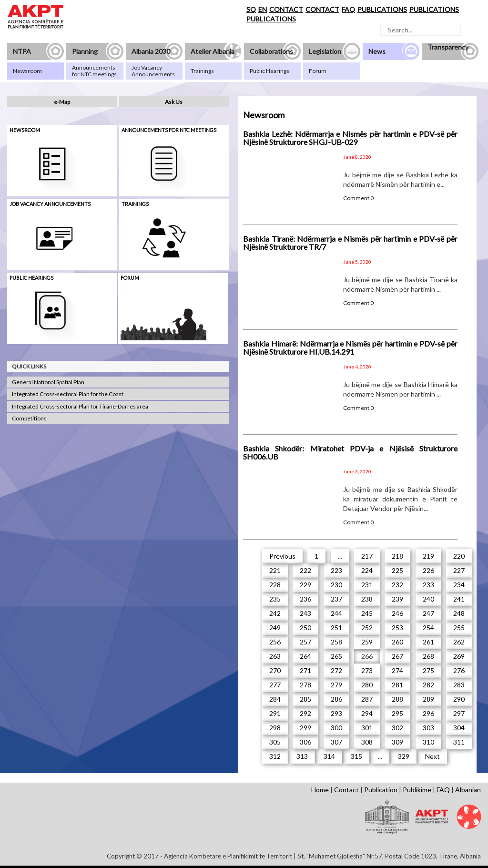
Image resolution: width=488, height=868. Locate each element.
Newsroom (25, 130)
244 (336, 613)
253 (397, 628)
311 (459, 742)
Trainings (135, 204)
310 (428, 742)
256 (275, 642)
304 (459, 728)
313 (302, 756)
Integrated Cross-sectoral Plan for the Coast (68, 394)
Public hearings (31, 278)
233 (428, 585)
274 (397, 670)
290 (459, 699)
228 (275, 585)
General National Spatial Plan (48, 382)
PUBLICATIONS (382, 9)
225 (397, 570)
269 (459, 656)
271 (305, 670)
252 (367, 628)
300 (336, 728)
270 (275, 670)
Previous (282, 556)
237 (336, 599)
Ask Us (174, 102)
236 (305, 599)
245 (367, 613)
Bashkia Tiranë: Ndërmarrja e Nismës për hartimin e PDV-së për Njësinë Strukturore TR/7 (350, 243)
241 (459, 599)
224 (367, 570)
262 (459, 642)
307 (336, 742)
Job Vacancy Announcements (50, 204)
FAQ (348, 9)
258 (336, 642)
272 (336, 670)
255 (459, 628)
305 (275, 742)
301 (367, 728)
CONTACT (286, 9)
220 (459, 556)
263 (275, 656)
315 (356, 756)
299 (305, 728)
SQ (251, 9)
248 (459, 613)
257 (305, 642)
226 (428, 570)
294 (367, 713)
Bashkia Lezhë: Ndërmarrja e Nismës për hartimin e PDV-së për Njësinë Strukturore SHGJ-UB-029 (350, 138)
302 (397, 728)
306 (305, 742)
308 (367, 742)
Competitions (29, 418)
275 (428, 670)
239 (397, 599)
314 (329, 756)
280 (367, 685)
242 (275, 613)
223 (336, 570)
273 (367, 670)
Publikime (417, 790)
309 (397, 742)
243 (305, 613)
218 (397, 556)
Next (432, 756)
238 (367, 599)
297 (459, 713)
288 (397, 699)
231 (367, 585)
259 (367, 642)
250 (305, 628)
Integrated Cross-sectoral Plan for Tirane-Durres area (80, 406)
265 (336, 656)
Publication (381, 790)
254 (428, 628)
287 (367, 699)
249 (275, 628)
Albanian (468, 790)
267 (397, 656)
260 (397, 642)
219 (428, 556)
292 (305, 713)
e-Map (62, 102)
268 (428, 656)
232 (397, 585)
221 (275, 570)
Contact (346, 790)
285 (305, 699)
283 (459, 685)
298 (275, 728)
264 (305, 656)
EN (263, 9)
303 (428, 728)
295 (397, 713)
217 (367, 556)
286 (336, 699)
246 (397, 613)
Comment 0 (358, 198)
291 (275, 713)
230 (336, 585)
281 (397, 685)
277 (275, 685)
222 (305, 570)
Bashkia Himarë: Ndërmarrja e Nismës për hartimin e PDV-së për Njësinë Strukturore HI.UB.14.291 (350, 348)
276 (459, 670)
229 (305, 585)
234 (459, 585)
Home (320, 790)
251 (336, 628)
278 (305, 685)
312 (275, 756)
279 (336, 685)
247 (428, 613)
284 (275, 699)
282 (428, 685)
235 (275, 599)
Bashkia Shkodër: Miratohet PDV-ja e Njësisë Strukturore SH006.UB (350, 453)
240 (428, 599)
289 (428, 699)
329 (404, 756)
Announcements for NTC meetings (169, 130)
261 (428, 642)
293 (336, 713)
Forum (130, 278)
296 (428, 713)
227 (459, 570)
